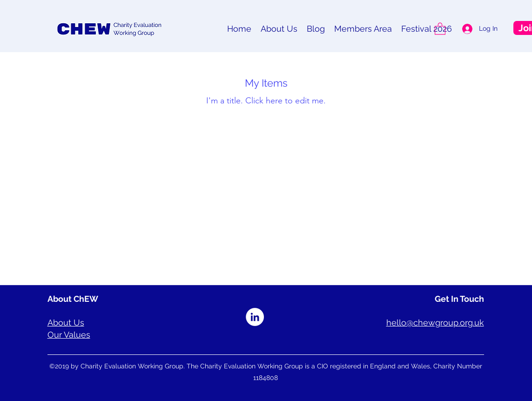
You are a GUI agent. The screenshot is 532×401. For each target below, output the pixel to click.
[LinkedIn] (255, 317)
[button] (440, 28)
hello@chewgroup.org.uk (435, 323)
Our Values (69, 335)
